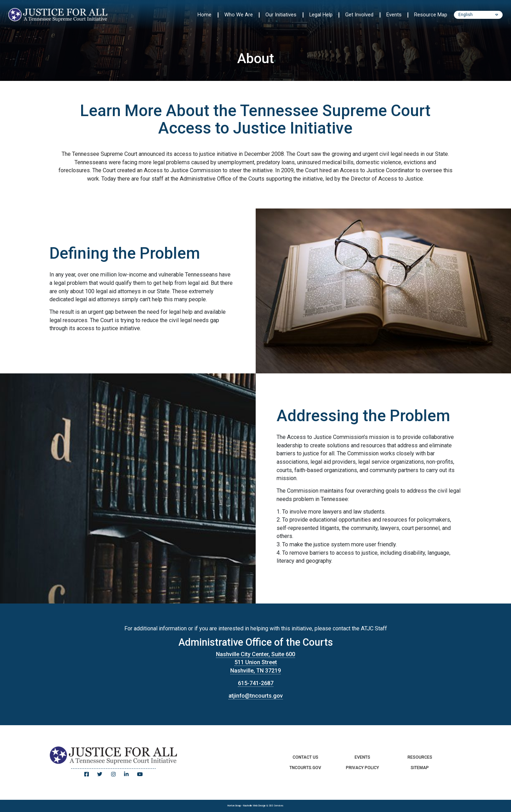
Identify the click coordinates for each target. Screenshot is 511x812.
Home (204, 15)
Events (394, 15)
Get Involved (359, 15)
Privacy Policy (362, 768)
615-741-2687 (256, 683)
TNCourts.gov (305, 768)
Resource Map (431, 15)
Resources (420, 757)
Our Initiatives (281, 15)
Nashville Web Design (254, 806)
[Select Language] (478, 15)
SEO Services (276, 806)
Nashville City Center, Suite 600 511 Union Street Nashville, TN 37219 (255, 662)
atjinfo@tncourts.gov (256, 696)
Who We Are (239, 15)
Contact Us (305, 757)
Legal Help (321, 15)
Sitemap (420, 768)
